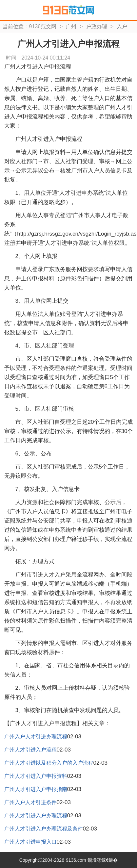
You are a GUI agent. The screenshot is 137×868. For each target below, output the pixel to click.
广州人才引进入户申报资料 (36, 776)
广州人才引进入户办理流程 (36, 816)
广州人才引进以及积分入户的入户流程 (49, 763)
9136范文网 (43, 26)
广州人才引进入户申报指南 (36, 789)
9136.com (76, 860)
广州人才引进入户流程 (30, 750)
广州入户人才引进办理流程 (36, 737)
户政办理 (97, 26)
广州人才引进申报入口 (30, 842)
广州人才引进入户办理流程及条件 (44, 829)
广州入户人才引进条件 (30, 802)
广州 (71, 26)
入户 (122, 26)
